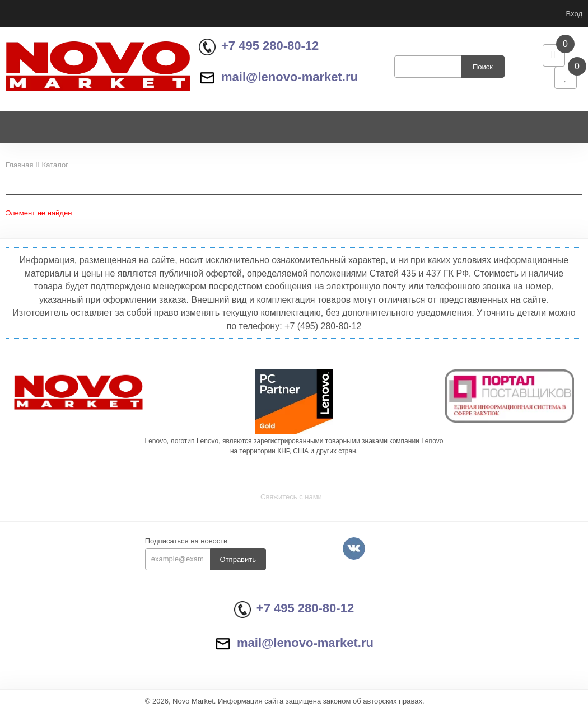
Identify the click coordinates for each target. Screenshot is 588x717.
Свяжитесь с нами (291, 502)
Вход (574, 14)
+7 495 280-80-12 (259, 48)
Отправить (238, 564)
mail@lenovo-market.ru (278, 79)
